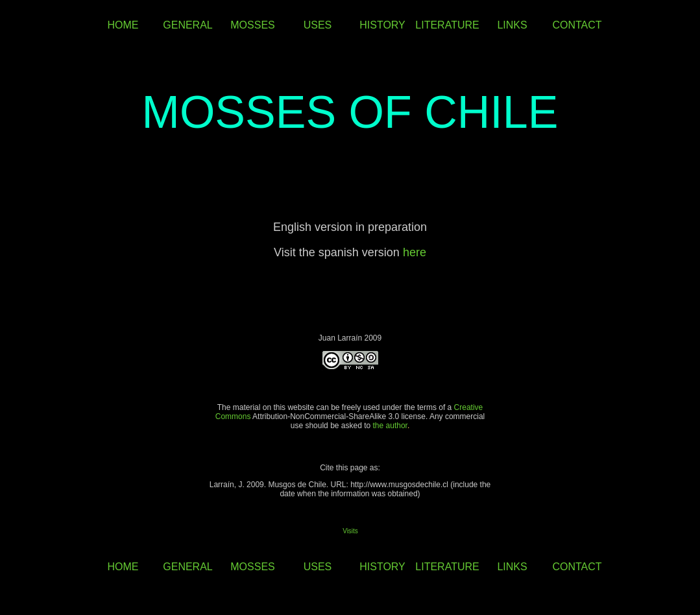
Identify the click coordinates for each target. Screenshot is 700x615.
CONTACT (577, 25)
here (415, 252)
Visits (350, 531)
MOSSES (252, 25)
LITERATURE (447, 25)
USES (318, 25)
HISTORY (382, 25)
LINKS (512, 25)
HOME (123, 25)
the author (390, 426)
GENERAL (187, 25)
